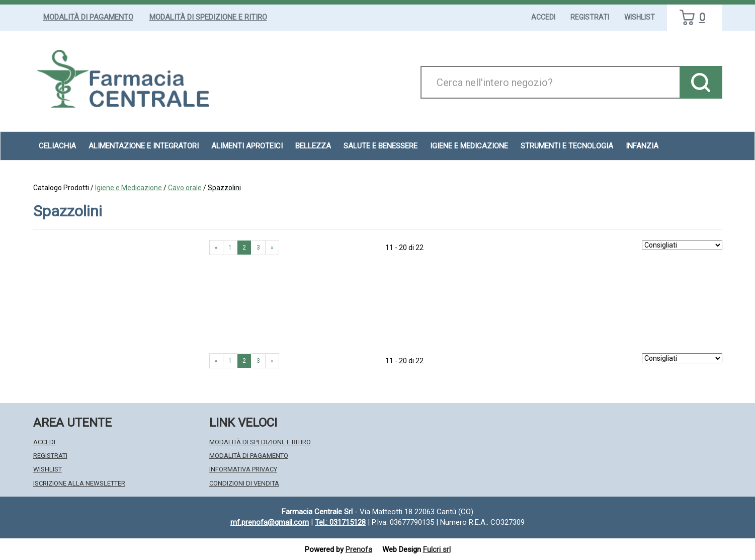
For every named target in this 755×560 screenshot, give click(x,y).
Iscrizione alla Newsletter (79, 483)
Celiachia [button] (57, 146)
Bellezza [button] (313, 146)
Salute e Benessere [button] (381, 146)
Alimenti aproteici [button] (247, 146)
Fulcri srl (437, 549)
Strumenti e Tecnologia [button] (567, 146)
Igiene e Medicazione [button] (469, 146)
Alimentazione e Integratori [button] (144, 146)
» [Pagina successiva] (272, 248)
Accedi (543, 17)
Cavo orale (185, 188)
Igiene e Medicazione (129, 188)
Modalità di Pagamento (88, 17)
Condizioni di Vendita (244, 483)
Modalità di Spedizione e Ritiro (208, 17)
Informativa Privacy (243, 469)
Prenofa (359, 549)
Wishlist (640, 17)
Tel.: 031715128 (340, 522)
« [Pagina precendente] (216, 248)
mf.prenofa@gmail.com (270, 522)
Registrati (590, 17)
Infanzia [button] (642, 146)
